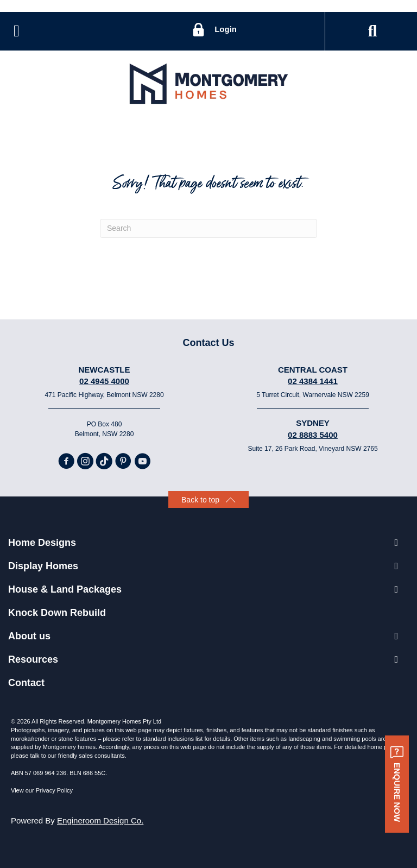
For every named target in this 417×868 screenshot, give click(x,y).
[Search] (208, 228)
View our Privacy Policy (42, 790)
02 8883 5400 (313, 435)
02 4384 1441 (313, 381)
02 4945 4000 (104, 381)
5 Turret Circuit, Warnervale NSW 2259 (313, 395)
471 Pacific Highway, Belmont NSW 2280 (104, 395)
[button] (373, 31)
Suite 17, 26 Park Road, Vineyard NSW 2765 (312, 449)
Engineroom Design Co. (100, 820)
